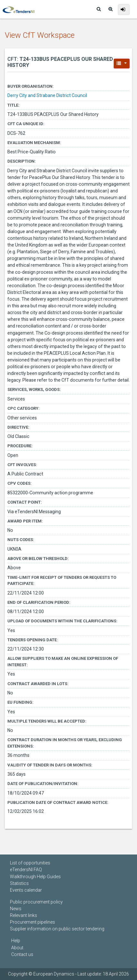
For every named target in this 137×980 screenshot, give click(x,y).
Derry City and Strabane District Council (47, 95)
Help (16, 941)
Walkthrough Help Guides (35, 877)
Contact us (22, 954)
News (16, 909)
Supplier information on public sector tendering (57, 929)
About (17, 948)
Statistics (19, 883)
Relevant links (24, 915)
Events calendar (26, 890)
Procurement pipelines (32, 922)
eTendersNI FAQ (26, 870)
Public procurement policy (36, 902)
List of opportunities (30, 863)
